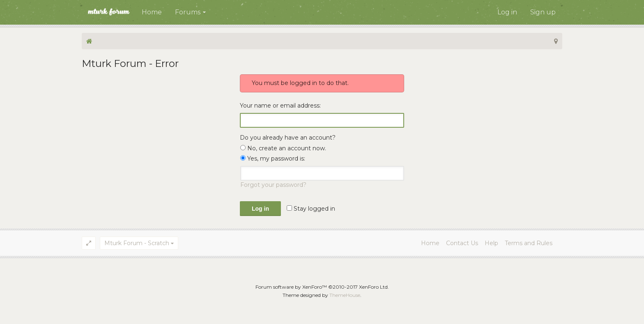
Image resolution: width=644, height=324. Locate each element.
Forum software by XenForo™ (322, 287)
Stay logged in (311, 209)
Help (491, 243)
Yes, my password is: (273, 159)
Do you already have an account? (288, 138)
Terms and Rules (529, 243)
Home (152, 12)
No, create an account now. (283, 148)
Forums (188, 12)
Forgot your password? (273, 185)
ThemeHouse (345, 295)
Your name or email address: (280, 106)
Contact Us (462, 243)
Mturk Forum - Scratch (137, 243)
